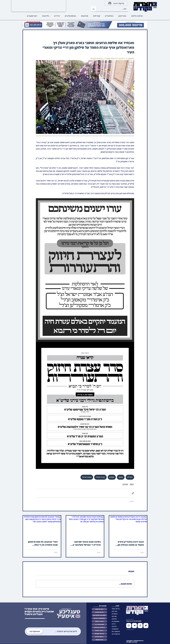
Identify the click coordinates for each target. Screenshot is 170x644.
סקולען (112, 477)
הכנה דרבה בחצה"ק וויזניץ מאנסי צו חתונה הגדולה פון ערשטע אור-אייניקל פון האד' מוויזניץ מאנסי (130, 543)
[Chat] (129, 626)
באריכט (125, 484)
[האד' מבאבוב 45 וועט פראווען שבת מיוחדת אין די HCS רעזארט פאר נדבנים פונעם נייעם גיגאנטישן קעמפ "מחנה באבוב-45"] (42, 526)
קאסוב (121, 477)
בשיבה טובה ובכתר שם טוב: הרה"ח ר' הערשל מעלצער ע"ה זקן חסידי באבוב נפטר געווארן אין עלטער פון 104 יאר (85, 543)
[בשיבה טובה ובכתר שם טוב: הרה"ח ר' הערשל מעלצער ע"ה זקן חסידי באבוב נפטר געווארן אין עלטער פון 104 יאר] (85, 526)
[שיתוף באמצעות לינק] (133, 493)
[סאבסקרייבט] (35, 631)
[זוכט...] (114, 9)
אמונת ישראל (87, 477)
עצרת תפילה (100, 477)
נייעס (132, 484)
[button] (116, 631)
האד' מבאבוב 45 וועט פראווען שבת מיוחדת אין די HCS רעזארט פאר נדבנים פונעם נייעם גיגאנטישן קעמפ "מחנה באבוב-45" (43, 543)
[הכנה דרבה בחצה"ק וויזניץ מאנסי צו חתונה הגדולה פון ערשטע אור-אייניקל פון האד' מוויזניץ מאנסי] (128, 526)
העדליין (130, 477)
